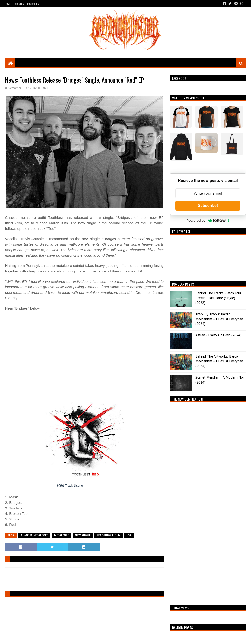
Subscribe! (208, 205)
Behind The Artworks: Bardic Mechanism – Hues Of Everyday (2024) (219, 361)
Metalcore (62, 535)
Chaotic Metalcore (34, 535)
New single (83, 535)
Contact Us (33, 4)
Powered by (208, 220)
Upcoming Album (109, 535)
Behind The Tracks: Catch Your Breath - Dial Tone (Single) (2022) (218, 298)
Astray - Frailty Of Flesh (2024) (218, 335)
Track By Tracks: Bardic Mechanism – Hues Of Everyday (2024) (219, 319)
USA (129, 535)
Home (8, 4)
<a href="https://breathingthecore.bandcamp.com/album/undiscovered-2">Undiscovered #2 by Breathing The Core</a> (208, 502)
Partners (19, 4)
